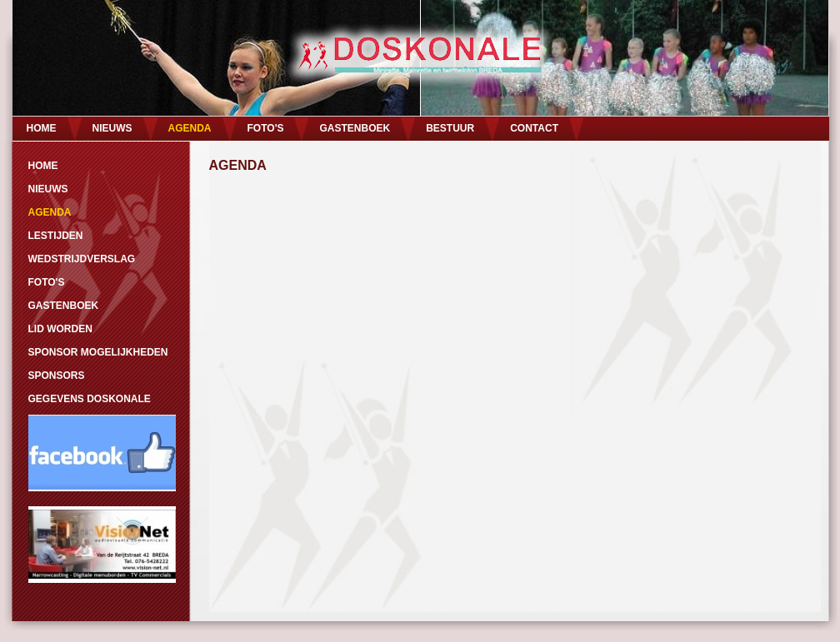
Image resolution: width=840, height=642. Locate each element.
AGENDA (190, 128)
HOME (42, 128)
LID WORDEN (60, 329)
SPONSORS (57, 376)
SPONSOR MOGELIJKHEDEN (98, 352)
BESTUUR (450, 128)
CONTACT (534, 128)
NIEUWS (112, 128)
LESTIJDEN (56, 236)
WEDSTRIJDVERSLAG (82, 259)
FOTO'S (266, 128)
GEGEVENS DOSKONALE (90, 399)
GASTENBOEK (355, 128)
